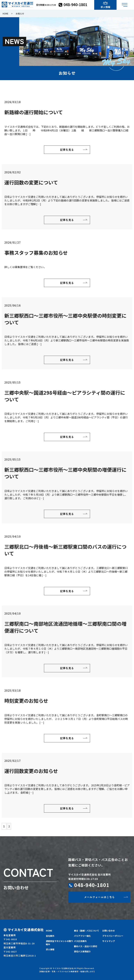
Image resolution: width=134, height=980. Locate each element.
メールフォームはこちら (99, 897)
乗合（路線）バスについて (87, 931)
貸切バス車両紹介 (82, 951)
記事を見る (67, 150)
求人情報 (50, 949)
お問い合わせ (109, 931)
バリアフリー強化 (82, 936)
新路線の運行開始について (34, 112)
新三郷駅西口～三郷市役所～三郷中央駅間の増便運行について (65, 473)
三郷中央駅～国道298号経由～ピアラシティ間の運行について (65, 396)
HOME (5, 13)
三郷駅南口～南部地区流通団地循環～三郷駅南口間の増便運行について (65, 627)
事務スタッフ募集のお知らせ (36, 253)
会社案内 (50, 936)
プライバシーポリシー (113, 936)
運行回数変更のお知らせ (31, 771)
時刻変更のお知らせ (26, 701)
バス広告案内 (80, 941)
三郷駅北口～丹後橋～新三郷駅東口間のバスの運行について (65, 550)
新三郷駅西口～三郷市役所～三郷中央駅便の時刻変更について (65, 319)
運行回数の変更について (31, 182)
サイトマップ (109, 941)
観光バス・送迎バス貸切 (85, 946)
